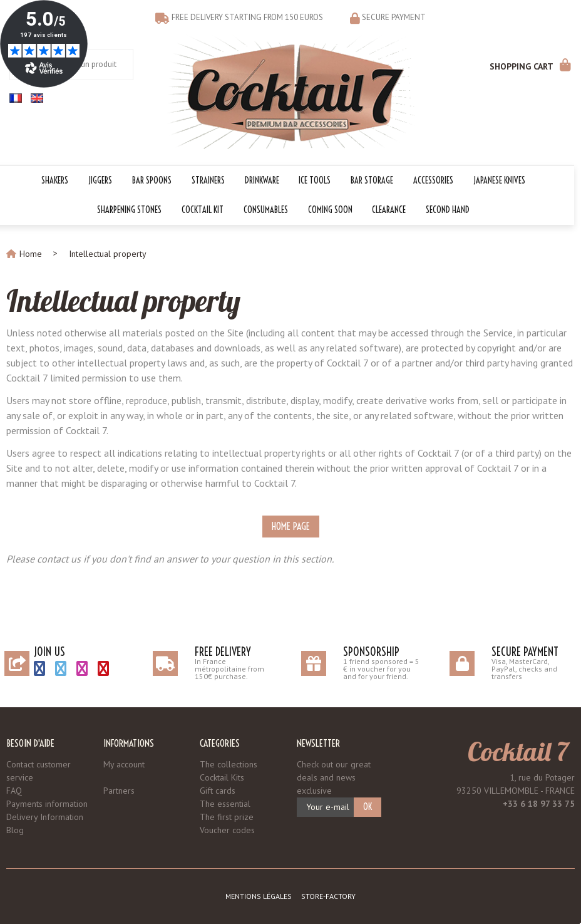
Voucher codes (227, 830)
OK (368, 807)
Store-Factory (328, 896)
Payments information (47, 804)
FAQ (14, 791)
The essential (225, 804)
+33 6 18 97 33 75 (539, 804)
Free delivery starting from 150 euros (247, 17)
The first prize (227, 817)
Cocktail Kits (222, 777)
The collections (229, 764)
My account (124, 764)
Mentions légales (259, 896)
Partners (119, 791)
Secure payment (394, 17)
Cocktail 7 (518, 751)
